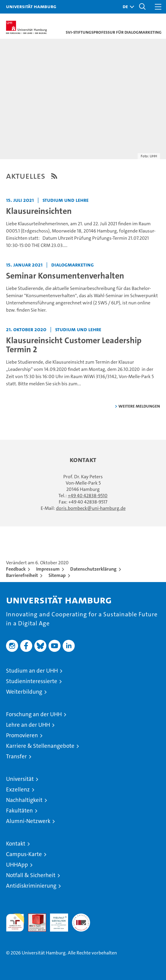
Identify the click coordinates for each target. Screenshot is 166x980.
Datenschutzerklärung (93, 569)
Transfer (16, 756)
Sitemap (57, 575)
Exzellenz (18, 789)
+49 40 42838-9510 (88, 496)
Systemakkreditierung (81, 917)
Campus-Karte (24, 854)
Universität (20, 779)
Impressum (48, 569)
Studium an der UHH (32, 671)
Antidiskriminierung (31, 886)
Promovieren (22, 735)
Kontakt (16, 844)
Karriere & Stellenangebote (40, 746)
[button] (127, 7)
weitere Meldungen (139, 406)
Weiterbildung (24, 692)
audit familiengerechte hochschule (15, 923)
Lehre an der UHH (28, 725)
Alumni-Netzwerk (28, 821)
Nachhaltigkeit (24, 800)
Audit (34, 917)
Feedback (16, 569)
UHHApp (17, 865)
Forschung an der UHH (34, 714)
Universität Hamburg (31, 6)
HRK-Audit (56, 920)
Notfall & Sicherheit (31, 875)
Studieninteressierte (32, 681)
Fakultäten (19, 811)
